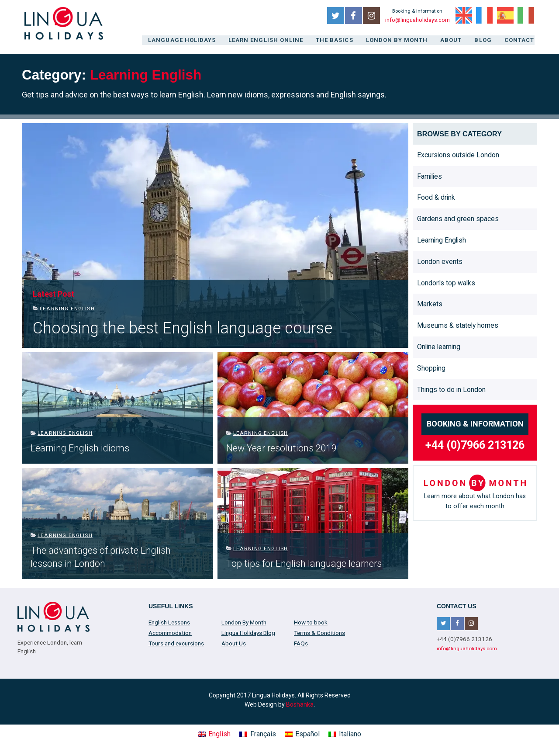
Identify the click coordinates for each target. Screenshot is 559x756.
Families (430, 175)
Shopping (431, 367)
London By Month (398, 40)
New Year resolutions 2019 (281, 447)
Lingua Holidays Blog (248, 632)
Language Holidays (187, 40)
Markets (430, 303)
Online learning (439, 346)
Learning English (67, 308)
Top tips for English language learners (304, 563)
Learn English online (269, 40)
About (452, 40)
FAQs (301, 643)
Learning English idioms (80, 447)
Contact (520, 40)
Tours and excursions (176, 643)
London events (440, 261)
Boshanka (300, 704)
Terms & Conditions (319, 632)
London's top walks (446, 282)
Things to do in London (451, 389)
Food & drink (436, 197)
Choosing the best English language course (183, 328)
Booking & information (475, 423)
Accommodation (170, 632)
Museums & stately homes (458, 325)
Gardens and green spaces (458, 218)
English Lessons (169, 622)
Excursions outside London (458, 154)
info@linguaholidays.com (417, 20)
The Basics (336, 40)
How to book (311, 622)
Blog (484, 40)
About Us (234, 643)
